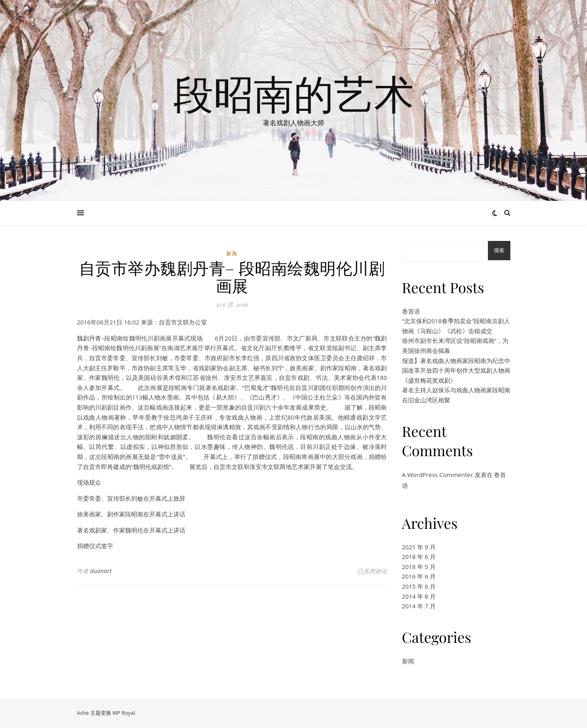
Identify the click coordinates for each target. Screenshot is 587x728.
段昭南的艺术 (294, 93)
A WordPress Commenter (438, 475)
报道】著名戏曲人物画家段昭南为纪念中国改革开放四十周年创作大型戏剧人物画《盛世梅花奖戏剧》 (456, 370)
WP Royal (124, 713)
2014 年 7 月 (419, 606)
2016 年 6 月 (419, 576)
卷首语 (411, 311)
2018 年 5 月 (419, 567)
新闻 (232, 254)
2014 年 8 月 (419, 596)
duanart (101, 571)
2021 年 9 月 (419, 547)
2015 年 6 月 (419, 586)
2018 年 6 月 (419, 557)
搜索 (499, 250)
